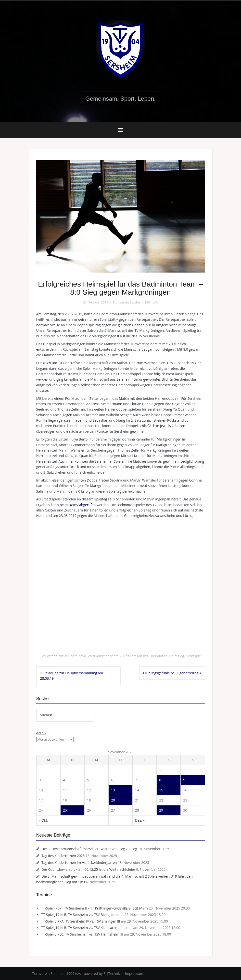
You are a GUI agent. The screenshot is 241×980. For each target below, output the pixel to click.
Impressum (134, 973)
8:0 (145, 656)
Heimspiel (194, 656)
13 (113, 790)
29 (161, 810)
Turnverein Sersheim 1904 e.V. (135, 302)
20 (113, 800)
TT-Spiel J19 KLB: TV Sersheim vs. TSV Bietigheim (79, 915)
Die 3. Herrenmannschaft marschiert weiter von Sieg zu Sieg (89, 849)
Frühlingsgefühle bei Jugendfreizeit (171, 673)
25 (65, 810)
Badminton (77, 656)
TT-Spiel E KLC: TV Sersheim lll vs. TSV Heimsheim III (82, 934)
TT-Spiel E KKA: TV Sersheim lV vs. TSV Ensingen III (81, 921)
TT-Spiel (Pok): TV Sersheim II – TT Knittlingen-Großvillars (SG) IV (92, 908)
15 (161, 790)
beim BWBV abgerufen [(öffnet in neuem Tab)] (78, 505)
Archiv (41, 733)
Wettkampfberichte (103, 656)
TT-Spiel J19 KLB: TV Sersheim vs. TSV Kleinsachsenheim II (87, 928)
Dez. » (140, 820)
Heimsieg (177, 656)
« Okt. (44, 820)
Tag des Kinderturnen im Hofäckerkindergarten (79, 863)
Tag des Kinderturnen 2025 (63, 856)
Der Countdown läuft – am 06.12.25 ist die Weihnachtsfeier (88, 869)
